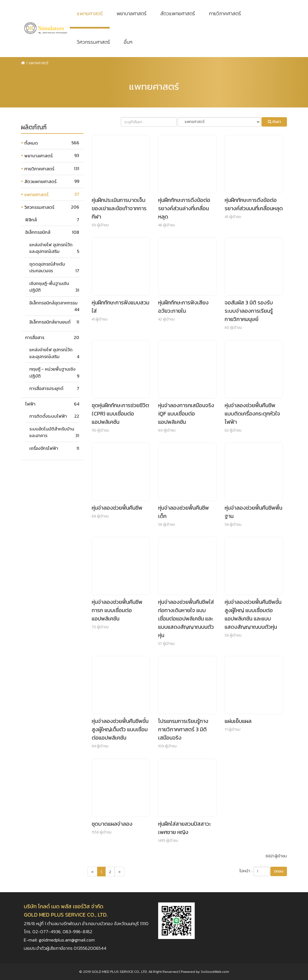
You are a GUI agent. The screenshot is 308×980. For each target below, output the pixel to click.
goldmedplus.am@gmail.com (67, 940)
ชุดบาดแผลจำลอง (112, 824)
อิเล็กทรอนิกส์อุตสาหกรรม (53, 303)
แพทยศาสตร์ (90, 13)
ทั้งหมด (31, 143)
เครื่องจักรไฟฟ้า (44, 448)
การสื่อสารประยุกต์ (46, 388)
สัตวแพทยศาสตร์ (178, 13)
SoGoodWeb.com (215, 972)
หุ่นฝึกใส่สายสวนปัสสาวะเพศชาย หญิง (184, 828)
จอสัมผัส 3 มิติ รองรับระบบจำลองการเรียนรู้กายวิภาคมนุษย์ (249, 311)
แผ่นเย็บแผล (238, 721)
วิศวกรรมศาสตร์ (93, 42)
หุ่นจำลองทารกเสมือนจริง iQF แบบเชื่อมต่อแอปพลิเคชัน (186, 414)
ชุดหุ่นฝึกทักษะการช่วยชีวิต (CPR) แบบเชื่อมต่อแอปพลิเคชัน (120, 414)
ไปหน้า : (246, 871)
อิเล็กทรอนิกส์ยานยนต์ (50, 322)
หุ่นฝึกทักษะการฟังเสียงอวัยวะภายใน (183, 307)
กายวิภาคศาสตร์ (225, 13)
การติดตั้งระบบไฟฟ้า (48, 416)
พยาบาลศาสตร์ (132, 13)
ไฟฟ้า (30, 404)
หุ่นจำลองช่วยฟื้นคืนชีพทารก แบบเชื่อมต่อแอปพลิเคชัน (117, 610)
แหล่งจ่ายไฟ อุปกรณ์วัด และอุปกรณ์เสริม (51, 248)
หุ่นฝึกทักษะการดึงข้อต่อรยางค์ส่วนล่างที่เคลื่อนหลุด (184, 208)
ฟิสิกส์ (31, 220)
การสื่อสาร (35, 337)
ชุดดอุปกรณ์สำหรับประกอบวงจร (47, 267)
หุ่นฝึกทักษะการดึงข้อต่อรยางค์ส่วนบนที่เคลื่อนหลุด (254, 204)
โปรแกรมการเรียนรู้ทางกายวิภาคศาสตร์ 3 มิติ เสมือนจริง (183, 729)
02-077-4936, (48, 932)
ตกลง (279, 871)
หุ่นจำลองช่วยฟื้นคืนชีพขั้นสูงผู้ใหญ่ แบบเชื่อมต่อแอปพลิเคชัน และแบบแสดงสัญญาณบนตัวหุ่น (253, 614)
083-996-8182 (77, 932)
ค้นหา (274, 122)
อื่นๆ (128, 42)
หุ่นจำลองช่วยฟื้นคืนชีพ (117, 508)
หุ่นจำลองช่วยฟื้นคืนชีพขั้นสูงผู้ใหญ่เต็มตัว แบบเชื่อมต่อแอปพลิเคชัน (120, 729)
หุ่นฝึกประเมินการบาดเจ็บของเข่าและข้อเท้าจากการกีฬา (119, 208)
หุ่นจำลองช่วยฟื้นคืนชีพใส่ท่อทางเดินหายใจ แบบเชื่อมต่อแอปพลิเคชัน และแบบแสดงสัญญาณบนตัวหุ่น (186, 619)
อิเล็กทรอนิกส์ (38, 232)
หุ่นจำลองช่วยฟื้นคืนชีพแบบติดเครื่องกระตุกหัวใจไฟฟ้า (252, 414)
